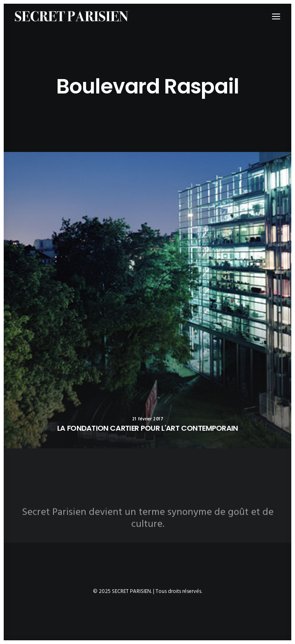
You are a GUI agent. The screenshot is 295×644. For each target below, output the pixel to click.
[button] (147, 300)
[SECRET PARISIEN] (72, 16)
